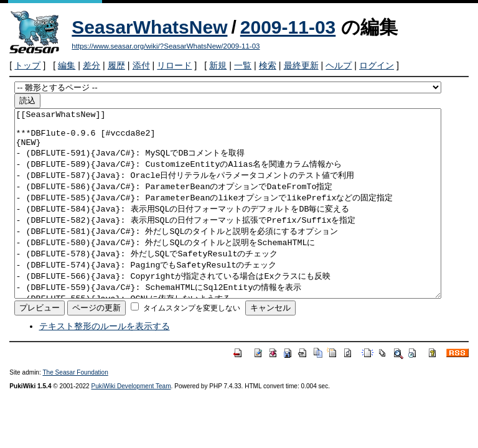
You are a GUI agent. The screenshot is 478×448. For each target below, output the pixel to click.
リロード (174, 65)
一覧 (243, 65)
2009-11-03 (288, 27)
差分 (91, 65)
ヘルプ (339, 65)
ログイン (377, 65)
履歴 (116, 65)
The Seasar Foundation (75, 410)
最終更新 (301, 65)
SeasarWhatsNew (149, 27)
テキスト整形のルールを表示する (105, 363)
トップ (27, 65)
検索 (268, 65)
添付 (141, 65)
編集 (67, 65)
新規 (218, 65)
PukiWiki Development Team (131, 423)
